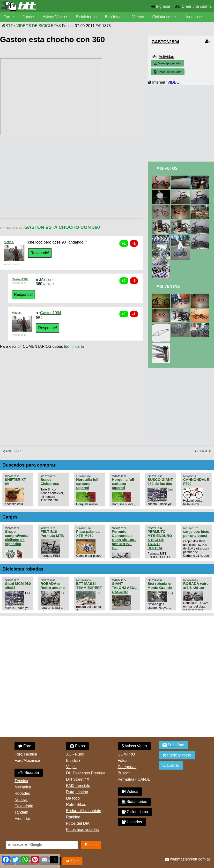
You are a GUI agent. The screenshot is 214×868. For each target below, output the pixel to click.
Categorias (127, 767)
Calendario (24, 806)
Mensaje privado (167, 63)
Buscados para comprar (29, 465)
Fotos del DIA (78, 823)
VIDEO (173, 82)
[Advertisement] (88, 175)
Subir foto (173, 745)
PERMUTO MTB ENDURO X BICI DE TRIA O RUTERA (160, 540)
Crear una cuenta (197, 6)
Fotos (27, 17)
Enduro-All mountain (84, 811)
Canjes (10, 517)
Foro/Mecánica (27, 760)
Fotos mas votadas (82, 830)
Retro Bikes (76, 805)
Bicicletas (114, 17)
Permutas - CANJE (134, 779)
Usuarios (192, 17)
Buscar (124, 773)
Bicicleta (29, 773)
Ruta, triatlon (77, 792)
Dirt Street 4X (78, 779)
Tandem (21, 812)
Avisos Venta (54, 17)
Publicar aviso (177, 755)
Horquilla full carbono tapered (87, 484)
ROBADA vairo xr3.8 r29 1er (196, 586)
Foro (8, 17)
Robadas (22, 793)
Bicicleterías (87, 17)
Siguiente (202, 451)
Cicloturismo (163, 17)
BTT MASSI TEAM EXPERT (89, 586)
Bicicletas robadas (23, 569)
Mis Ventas (168, 286)
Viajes (71, 767)
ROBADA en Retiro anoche (53, 586)
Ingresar (163, 6)
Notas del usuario (168, 72)
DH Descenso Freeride (86, 773)
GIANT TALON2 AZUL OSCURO (124, 588)
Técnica (21, 781)
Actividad (166, 57)
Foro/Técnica (26, 754)
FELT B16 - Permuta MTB (52, 534)
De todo (73, 798)
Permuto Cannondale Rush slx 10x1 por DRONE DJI (124, 540)
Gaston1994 (20, 279)
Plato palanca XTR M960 (88, 534)
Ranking (73, 817)
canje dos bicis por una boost (196, 534)
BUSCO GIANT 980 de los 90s (160, 482)
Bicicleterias (134, 802)
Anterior (12, 451)
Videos (138, 17)
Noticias (21, 800)
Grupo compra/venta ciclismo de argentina (17, 538)
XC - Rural (75, 754)
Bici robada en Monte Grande (160, 586)
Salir (72, 861)
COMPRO (126, 754)
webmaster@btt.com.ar (188, 859)
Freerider (22, 819)
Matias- (9, 242)
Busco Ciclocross (50, 482)
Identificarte (74, 346)
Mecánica (23, 787)
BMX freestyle (78, 786)
